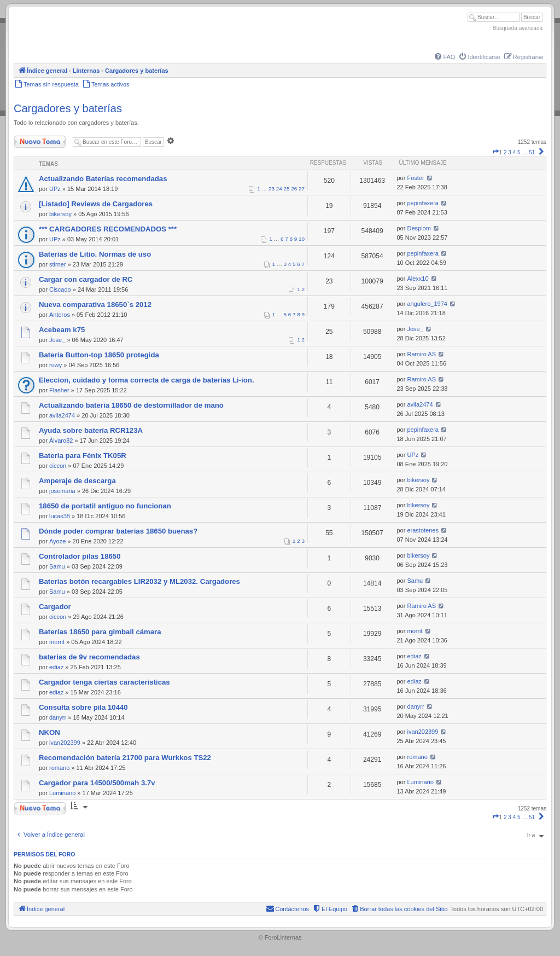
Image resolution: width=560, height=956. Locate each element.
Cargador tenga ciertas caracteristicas (104, 682)
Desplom (419, 228)
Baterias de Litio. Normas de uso (95, 254)
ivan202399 (65, 743)
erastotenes (422, 530)
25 (287, 189)
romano (59, 768)
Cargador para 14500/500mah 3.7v (97, 783)
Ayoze (57, 541)
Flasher (59, 390)
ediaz (56, 667)
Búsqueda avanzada (518, 28)
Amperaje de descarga (77, 481)
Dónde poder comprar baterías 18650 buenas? (118, 531)
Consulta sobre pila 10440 (83, 707)
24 (279, 189)
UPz (55, 189)
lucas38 (60, 516)
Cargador (55, 607)
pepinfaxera (423, 203)
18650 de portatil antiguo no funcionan (105, 506)
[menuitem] (444, 57)
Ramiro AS (421, 354)
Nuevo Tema (40, 142)
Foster (415, 178)
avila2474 (62, 415)
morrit (57, 642)
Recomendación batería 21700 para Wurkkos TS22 (125, 758)
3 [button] (510, 152)
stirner (58, 264)
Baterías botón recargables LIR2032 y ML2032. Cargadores (139, 581)
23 (272, 189)
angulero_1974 (427, 304)
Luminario (62, 793)
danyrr (58, 717)
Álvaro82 (61, 441)
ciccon (58, 466)
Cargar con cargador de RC (86, 279)
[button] (495, 152)
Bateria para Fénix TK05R (83, 456)
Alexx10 (418, 279)
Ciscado (60, 289)
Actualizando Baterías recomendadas (103, 179)
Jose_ (57, 340)
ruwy (56, 365)
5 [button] (519, 152)
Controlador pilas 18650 (80, 556)
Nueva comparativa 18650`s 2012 (95, 305)
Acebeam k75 (62, 330)
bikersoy (60, 214)
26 (294, 189)
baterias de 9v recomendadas (89, 657)
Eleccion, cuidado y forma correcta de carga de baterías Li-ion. (147, 380)
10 (302, 239)
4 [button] (515, 152)
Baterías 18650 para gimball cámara (100, 632)
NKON (49, 732)
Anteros (60, 315)
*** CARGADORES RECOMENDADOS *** (108, 229)
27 (302, 189)
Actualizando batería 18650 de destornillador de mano (131, 405)
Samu (57, 566)
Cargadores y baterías (68, 108)
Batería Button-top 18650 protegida (99, 355)
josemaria (62, 491)
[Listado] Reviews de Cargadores (96, 204)
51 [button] (532, 152)
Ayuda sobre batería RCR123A (91, 430)
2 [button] (505, 152)
